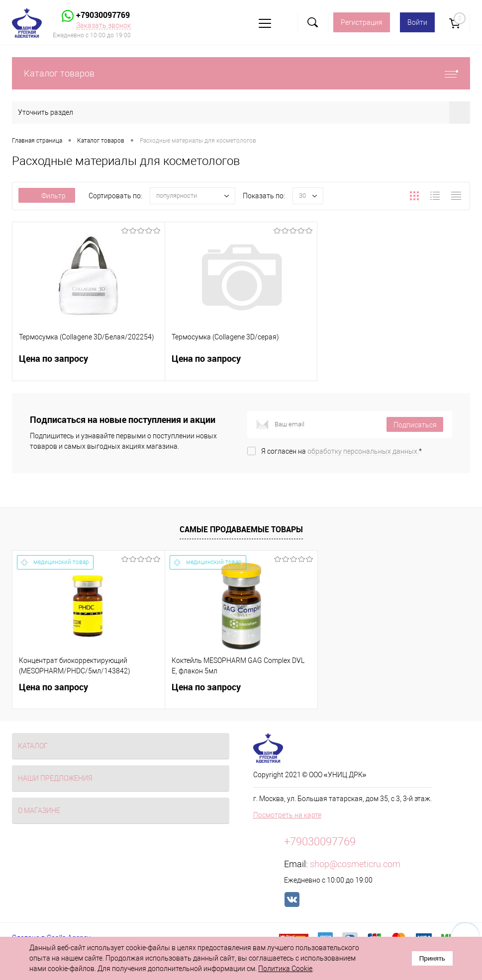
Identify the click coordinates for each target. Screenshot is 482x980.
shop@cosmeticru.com (355, 864)
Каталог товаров (241, 73)
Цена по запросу (89, 365)
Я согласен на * (341, 451)
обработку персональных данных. (363, 451)
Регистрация (362, 22)
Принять (432, 958)
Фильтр (47, 196)
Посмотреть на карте (287, 815)
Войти (417, 22)
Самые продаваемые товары (241, 529)
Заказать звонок (103, 25)
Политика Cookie (285, 969)
